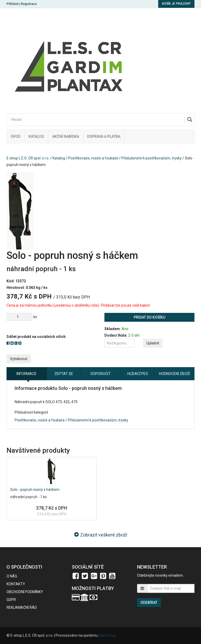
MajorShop (107, 635)
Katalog (36, 136)
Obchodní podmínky (25, 592)
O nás (12, 576)
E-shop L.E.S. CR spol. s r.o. (28, 158)
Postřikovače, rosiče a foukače (93, 158)
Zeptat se (64, 374)
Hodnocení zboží (174, 374)
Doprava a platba (104, 136)
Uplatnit (153, 343)
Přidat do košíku (149, 317)
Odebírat (149, 603)
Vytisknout (19, 359)
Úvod (16, 136)
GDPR (11, 600)
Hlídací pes (138, 374)
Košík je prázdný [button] (176, 4)
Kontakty (16, 584)
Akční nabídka (66, 136)
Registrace (29, 4)
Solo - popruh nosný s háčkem (35, 490)
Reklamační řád (22, 607)
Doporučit (101, 374)
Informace (26, 374)
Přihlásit (13, 4)
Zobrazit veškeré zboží (101, 535)
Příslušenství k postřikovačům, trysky (152, 158)
